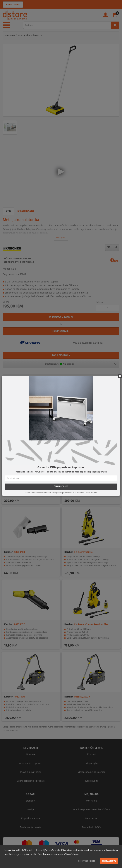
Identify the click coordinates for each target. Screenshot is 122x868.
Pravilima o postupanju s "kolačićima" (58, 854)
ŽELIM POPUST (61, 486)
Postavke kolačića (87, 861)
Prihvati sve (109, 861)
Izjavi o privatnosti (26, 854)
